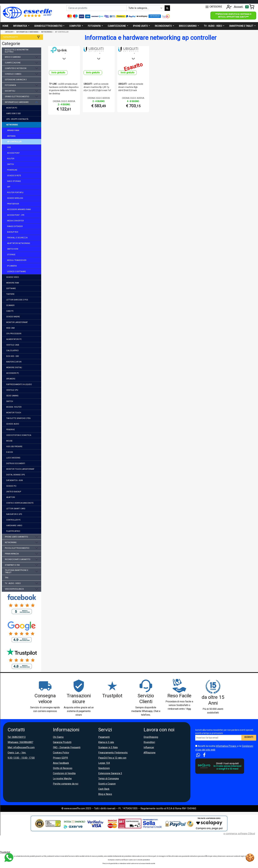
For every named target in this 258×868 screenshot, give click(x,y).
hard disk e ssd (14, 113)
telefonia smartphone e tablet (17, 571)
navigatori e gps (14, 514)
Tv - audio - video (213, 26)
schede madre (13, 317)
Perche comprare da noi (66, 784)
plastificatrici (13, 531)
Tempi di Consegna (108, 779)
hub (9, 147)
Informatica (20, 26)
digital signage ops (15, 475)
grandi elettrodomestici (17, 97)
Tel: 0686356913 (17, 737)
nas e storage (14, 181)
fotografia (10, 85)
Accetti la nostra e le (224, 748)
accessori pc (13, 373)
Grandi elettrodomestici (48, 26)
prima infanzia (12, 554)
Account (234, 7)
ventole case (13, 345)
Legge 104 (104, 763)
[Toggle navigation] (250, 7)
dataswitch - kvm (14, 480)
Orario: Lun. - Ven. (17, 753)
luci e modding (13, 458)
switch (11, 164)
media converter (15, 221)
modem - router (14, 407)
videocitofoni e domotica (19, 435)
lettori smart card (16, 509)
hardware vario (14, 526)
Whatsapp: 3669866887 (20, 742)
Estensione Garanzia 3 (110, 773)
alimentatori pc (14, 339)
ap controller (14, 142)
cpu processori (14, 334)
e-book (10, 452)
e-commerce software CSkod (239, 834)
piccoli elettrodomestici (17, 548)
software (11, 288)
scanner (10, 305)
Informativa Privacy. (226, 746)
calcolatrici (12, 351)
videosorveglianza (14, 589)
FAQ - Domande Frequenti (67, 747)
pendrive (11, 430)
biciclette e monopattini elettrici (17, 51)
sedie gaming (12, 396)
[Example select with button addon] (146, 8)
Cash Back (104, 789)
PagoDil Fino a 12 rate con (112, 758)
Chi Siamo (58, 737)
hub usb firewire (14, 447)
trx (7, 578)
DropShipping (151, 737)
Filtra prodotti (10, 37)
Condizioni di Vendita (64, 773)
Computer (75, 26)
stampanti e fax (12, 565)
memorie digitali (14, 367)
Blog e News (105, 794)
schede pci (11, 486)
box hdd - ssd (13, 356)
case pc (10, 311)
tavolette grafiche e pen (18, 418)
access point (13, 153)
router (11, 159)
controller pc (13, 520)
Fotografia (95, 26)
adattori (11, 497)
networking (12, 125)
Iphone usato (141, 26)
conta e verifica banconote (20, 503)
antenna (11, 136)
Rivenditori (149, 742)
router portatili (15, 193)
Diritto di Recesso (63, 768)
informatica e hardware (17, 102)
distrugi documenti (16, 463)
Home (5, 26)
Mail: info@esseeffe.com (21, 747)
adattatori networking (19, 243)
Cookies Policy (61, 753)
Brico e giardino (188, 26)
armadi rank (13, 130)
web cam (10, 328)
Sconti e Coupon (107, 784)
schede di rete (14, 176)
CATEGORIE (214, 7)
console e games (13, 74)
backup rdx (13, 232)
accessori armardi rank (19, 209)
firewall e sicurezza (17, 238)
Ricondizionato (164, 26)
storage (11, 255)
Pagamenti (104, 737)
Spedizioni (104, 768)
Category (9, 32)
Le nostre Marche (62, 779)
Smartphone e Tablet (241, 26)
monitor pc (12, 108)
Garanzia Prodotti (62, 742)
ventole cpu (12, 390)
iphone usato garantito (16, 537)
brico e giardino (13, 57)
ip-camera (12, 266)
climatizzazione (13, 63)
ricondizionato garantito (18, 559)
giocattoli (10, 91)
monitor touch (14, 413)
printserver (13, 204)
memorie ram (13, 283)
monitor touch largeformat (20, 469)
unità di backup (14, 492)
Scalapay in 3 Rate (108, 747)
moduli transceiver (17, 260)
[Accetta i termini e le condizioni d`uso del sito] (196, 746)
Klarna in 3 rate (106, 742)
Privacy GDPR (60, 758)
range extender (15, 226)
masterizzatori (14, 362)
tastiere (10, 294)
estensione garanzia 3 (16, 80)
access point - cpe (16, 215)
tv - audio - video (13, 583)
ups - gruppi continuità (17, 119)
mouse (9, 441)
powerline (12, 170)
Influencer (149, 747)
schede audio (13, 424)
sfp (9, 187)
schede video (13, 277)
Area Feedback (61, 763)
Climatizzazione (117, 26)
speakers (11, 379)
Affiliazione (150, 753)
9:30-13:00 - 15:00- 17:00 (21, 758)
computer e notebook (16, 68)
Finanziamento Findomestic (113, 753)
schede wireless (15, 198)
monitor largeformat (17, 322)
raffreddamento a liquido (19, 384)
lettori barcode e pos (17, 300)
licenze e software (17, 272)
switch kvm (13, 249)
